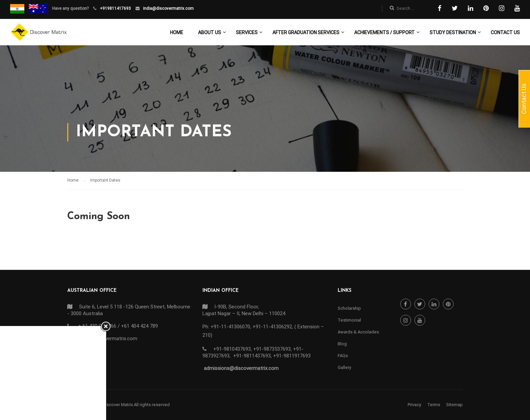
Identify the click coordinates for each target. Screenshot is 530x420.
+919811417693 (115, 8)
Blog (342, 344)
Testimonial (349, 320)
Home (177, 32)
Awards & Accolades (358, 332)
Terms (434, 405)
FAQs (343, 356)
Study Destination (453, 32)
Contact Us (505, 32)
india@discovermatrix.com (168, 8)
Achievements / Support (384, 32)
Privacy (414, 405)
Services (247, 32)
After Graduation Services (306, 32)
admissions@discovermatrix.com (241, 368)
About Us (210, 32)
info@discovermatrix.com (108, 339)
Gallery (344, 367)
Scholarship (349, 308)
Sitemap (454, 405)
